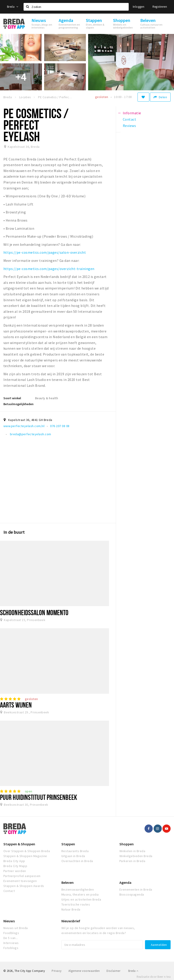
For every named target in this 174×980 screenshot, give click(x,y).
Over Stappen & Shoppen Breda (27, 851)
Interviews (11, 943)
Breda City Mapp (15, 866)
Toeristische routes (76, 904)
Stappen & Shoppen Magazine (25, 856)
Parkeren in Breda (132, 861)
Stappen (68, 844)
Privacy (57, 971)
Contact (9, 891)
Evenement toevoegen (20, 881)
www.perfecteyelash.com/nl (24, 426)
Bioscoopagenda (132, 894)
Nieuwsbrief (71, 921)
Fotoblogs (11, 948)
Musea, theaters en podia (80, 894)
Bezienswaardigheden (78, 889)
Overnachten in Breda (77, 861)
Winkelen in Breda (132, 851)
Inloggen (139, 7)
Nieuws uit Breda (16, 928)
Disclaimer (113, 971)
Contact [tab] (129, 119)
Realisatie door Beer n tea (154, 977)
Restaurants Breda (75, 851)
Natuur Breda (71, 909)
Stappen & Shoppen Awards (24, 886)
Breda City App (14, 861)
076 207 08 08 (60, 426)
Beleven (68, 882)
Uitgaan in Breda (73, 856)
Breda (13, 7)
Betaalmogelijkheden (18, 404)
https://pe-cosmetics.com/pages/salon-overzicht (45, 252)
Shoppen (127, 844)
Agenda (125, 882)
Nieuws (9, 921)
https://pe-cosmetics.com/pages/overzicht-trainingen (49, 269)
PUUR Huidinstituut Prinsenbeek (39, 797)
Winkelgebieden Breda (136, 856)
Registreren (160, 7)
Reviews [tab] (129, 126)
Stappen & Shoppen (19, 844)
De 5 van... (11, 938)
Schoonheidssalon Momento (34, 612)
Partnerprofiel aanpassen (22, 876)
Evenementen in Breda (136, 889)
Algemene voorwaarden (84, 971)
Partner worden (15, 871)
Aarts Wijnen (16, 705)
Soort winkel (12, 398)
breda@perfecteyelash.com (30, 434)
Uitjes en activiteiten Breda (81, 899)
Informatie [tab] (132, 113)
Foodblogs (11, 933)
